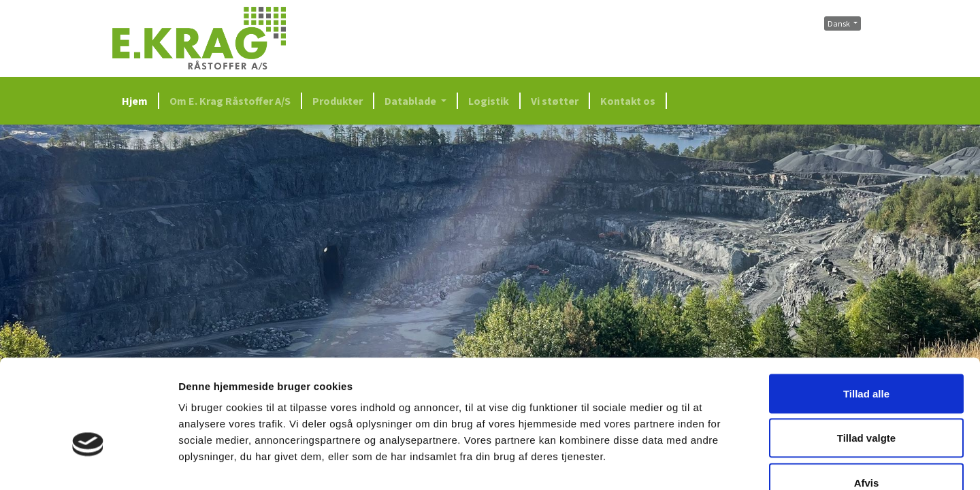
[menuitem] (140, 101)
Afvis (867, 401)
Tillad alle (866, 311)
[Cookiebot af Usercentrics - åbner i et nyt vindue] (88, 463)
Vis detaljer (707, 463)
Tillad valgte (866, 356)
